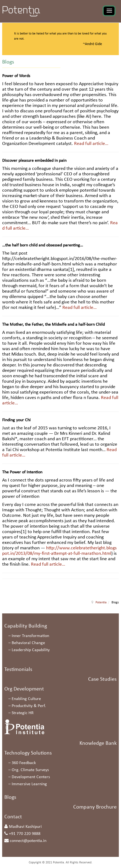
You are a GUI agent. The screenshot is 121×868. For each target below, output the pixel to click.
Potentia (101, 603)
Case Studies (102, 679)
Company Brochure (95, 807)
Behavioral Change (28, 643)
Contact (13, 817)
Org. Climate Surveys (30, 770)
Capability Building (26, 626)
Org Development (24, 689)
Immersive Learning (29, 784)
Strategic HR (23, 713)
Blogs (10, 797)
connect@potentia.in (28, 841)
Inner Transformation (30, 636)
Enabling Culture (26, 699)
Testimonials (18, 670)
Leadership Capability (31, 650)
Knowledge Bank (98, 743)
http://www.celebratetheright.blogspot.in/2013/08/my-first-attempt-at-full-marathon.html (59, 551)
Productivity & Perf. (29, 706)
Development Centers (31, 777)
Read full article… (91, 144)
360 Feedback (24, 763)
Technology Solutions (28, 753)
